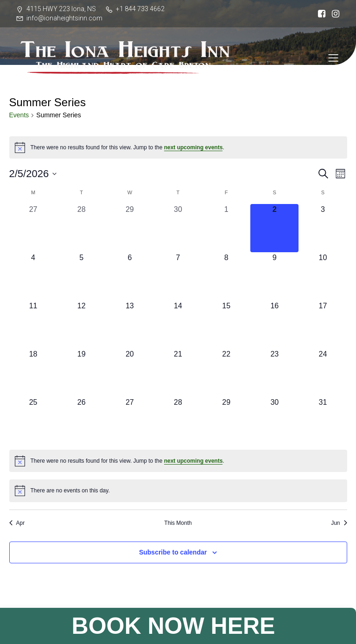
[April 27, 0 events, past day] (33, 228)
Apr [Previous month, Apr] (17, 523)
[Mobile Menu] (333, 57)
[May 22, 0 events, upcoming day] (226, 373)
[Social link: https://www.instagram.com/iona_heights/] (333, 14)
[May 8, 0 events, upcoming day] (226, 276)
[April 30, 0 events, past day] (178, 228)
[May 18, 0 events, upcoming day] (33, 373)
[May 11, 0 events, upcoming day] (33, 325)
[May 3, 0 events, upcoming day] (323, 228)
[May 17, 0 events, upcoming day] (323, 325)
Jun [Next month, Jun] (339, 523)
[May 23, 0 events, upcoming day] (274, 373)
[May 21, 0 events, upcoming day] (178, 373)
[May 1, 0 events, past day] (226, 228)
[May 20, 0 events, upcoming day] (130, 373)
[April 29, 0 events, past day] (130, 228)
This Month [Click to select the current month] (178, 523)
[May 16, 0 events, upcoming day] (274, 325)
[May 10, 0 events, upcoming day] (323, 276)
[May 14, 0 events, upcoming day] (178, 325)
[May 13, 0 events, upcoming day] (130, 325)
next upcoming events (194, 147)
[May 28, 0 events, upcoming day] (178, 421)
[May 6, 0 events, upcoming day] (130, 276)
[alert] (178, 147)
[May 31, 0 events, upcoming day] (323, 421)
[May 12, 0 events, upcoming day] (82, 325)
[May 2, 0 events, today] (274, 228)
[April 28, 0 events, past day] (82, 228)
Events (19, 115)
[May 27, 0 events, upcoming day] (130, 421)
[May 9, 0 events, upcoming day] (274, 276)
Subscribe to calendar (173, 552)
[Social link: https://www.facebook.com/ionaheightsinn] (319, 14)
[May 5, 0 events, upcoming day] (82, 276)
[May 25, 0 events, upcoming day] (33, 421)
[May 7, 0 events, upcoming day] (178, 276)
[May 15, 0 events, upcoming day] (226, 325)
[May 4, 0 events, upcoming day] (33, 276)
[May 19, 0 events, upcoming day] (82, 373)
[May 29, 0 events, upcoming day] (226, 421)
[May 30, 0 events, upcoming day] (274, 421)
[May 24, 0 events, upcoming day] (323, 373)
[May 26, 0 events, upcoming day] (82, 421)
